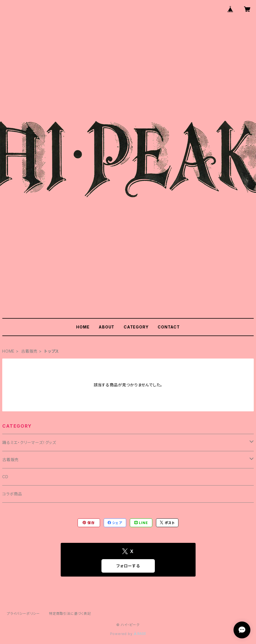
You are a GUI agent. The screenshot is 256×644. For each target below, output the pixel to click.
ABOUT (107, 327)
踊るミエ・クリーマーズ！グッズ (29, 442)
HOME (83, 327)
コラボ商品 (12, 494)
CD (5, 477)
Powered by (128, 634)
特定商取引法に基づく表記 (70, 614)
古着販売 (29, 351)
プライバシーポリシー (23, 614)
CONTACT (169, 327)
